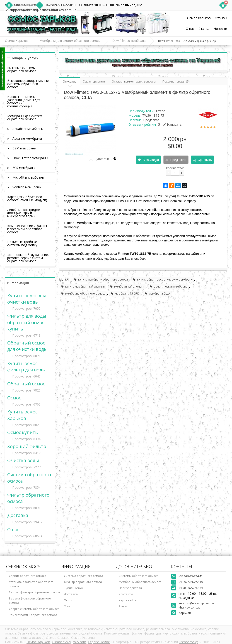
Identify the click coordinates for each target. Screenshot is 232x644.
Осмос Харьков (199, 18)
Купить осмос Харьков (22, 415)
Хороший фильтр (27, 446)
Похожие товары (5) (176, 81)
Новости (220, 29)
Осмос (14, 398)
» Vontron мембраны (24, 187)
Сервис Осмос (99, 642)
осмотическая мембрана (168, 287)
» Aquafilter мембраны (25, 129)
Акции (123, 606)
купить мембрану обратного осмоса (101, 280)
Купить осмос (74, 588)
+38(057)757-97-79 (191, 588)
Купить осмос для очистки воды (27, 299)
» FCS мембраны (21, 168)
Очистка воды (23, 460)
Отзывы (221, 18)
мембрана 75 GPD (125, 294)
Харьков (185, 613)
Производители (130, 588)
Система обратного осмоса (83, 576)
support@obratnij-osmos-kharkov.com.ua (196, 605)
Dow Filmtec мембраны (129, 41)
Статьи (204, 29)
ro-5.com (79, 642)
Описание (70, 81)
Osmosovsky (61, 642)
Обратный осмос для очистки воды (27, 346)
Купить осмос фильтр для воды (27, 366)
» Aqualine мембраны (25, 138)
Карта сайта (128, 600)
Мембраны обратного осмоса (140, 582)
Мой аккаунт (24, 5)
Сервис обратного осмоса (28, 576)
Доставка (18, 515)
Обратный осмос (26, 384)
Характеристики (94, 81)
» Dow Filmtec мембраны (28, 158)
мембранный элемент (127, 287)
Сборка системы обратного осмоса (34, 609)
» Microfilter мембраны (26, 177)
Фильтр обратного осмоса (83, 582)
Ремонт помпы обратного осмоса (33, 615)
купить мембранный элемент (83, 287)
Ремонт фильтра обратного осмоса (34, 592)
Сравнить (205, 160)
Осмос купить (23, 432)
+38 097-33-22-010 (61, 5)
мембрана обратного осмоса (83, 294)
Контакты (126, 594)
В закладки (151, 160)
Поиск (49, 5)
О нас (190, 29)
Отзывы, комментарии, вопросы (134, 81)
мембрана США (157, 294)
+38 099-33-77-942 (191, 576)
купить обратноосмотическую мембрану (163, 280)
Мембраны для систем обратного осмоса (70, 41)
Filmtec (160, 111)
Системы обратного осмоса (139, 576)
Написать (172, 124)
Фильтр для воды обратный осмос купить (27, 322)
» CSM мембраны (22, 148)
